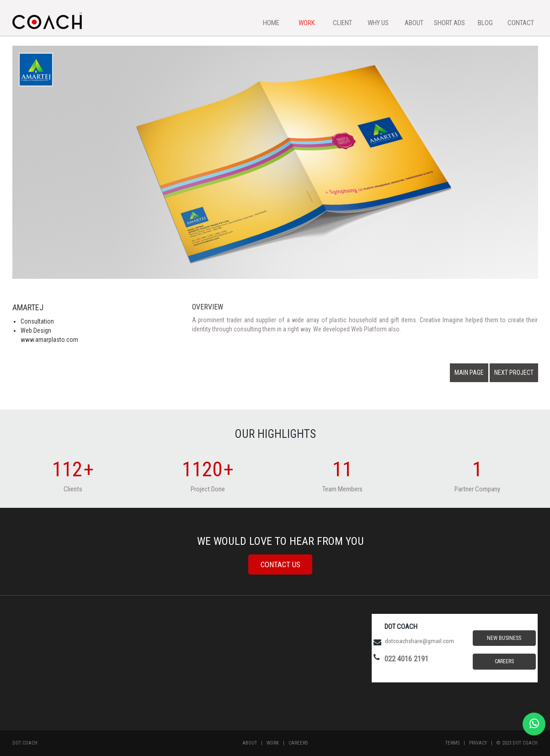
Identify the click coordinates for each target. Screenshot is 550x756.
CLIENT (342, 23)
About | (254, 743)
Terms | (457, 743)
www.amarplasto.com (49, 340)
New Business (504, 638)
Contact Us (280, 564)
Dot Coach (25, 743)
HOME (271, 23)
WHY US (378, 23)
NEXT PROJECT (514, 373)
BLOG (485, 23)
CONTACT (521, 23)
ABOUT (414, 23)
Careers (504, 661)
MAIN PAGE (469, 373)
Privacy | (483, 743)
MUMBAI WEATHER (275, 662)
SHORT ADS (449, 23)
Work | (278, 743)
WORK (307, 23)
